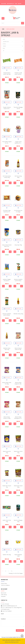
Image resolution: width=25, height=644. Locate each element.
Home (3, 29)
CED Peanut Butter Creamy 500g (7, 177)
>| (12, 571)
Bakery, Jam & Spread (10, 29)
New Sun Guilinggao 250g (18, 521)
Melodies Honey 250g (18, 314)
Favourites (3, 596)
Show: (4, 48)
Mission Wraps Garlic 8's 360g (7, 383)
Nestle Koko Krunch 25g (7, 486)
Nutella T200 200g (7, 555)
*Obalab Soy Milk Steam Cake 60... (18, 74)
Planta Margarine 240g (18, 555)
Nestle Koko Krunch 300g (18, 486)
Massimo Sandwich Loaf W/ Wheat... (18, 280)
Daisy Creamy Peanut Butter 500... (7, 246)
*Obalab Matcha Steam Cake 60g (7, 74)
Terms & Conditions (5, 585)
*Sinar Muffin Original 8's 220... (7, 142)
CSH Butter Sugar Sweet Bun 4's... (7, 211)
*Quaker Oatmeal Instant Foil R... (7, 108)
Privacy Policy (4, 583)
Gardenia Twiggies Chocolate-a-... (7, 280)
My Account (4, 593)
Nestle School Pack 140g (7, 521)
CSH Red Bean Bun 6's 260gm (18, 211)
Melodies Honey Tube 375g (7, 349)
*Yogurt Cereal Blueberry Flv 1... (18, 142)
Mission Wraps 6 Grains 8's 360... (18, 349)
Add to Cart (7, 68)
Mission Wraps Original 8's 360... (18, 383)
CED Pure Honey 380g (18, 177)
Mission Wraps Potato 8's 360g (7, 418)
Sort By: (4, 44)
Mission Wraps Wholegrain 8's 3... (18, 418)
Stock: (4, 39)
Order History (4, 595)
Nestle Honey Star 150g (7, 452)
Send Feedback (20, 630)
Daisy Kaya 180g (18, 245)
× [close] (22, 640)
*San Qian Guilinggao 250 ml (18, 108)
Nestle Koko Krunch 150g (18, 452)
